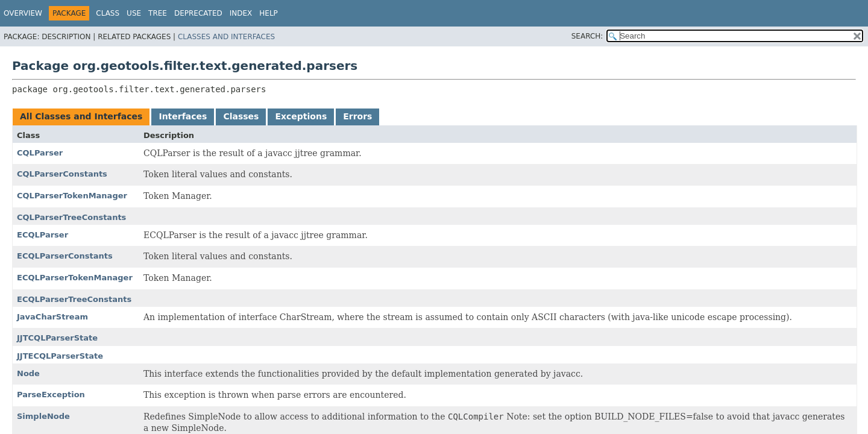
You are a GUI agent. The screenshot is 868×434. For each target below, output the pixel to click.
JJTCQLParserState (57, 338)
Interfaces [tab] (183, 116)
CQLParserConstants (62, 174)
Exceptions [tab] (301, 116)
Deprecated (198, 13)
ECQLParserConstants (65, 256)
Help (269, 13)
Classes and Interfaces (226, 37)
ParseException (51, 395)
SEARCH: (587, 36)
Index (241, 13)
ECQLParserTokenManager (75, 278)
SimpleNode (43, 416)
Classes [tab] (241, 116)
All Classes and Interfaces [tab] (81, 116)
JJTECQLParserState (60, 356)
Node (28, 373)
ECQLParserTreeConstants (74, 299)
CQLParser (40, 153)
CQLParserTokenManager (72, 196)
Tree (158, 13)
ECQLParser (42, 235)
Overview (23, 13)
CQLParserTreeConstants (71, 217)
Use (134, 13)
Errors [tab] (357, 116)
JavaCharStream (52, 317)
